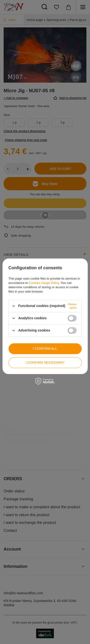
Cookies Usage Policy (44, 283)
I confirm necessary (45, 362)
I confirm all (45, 349)
